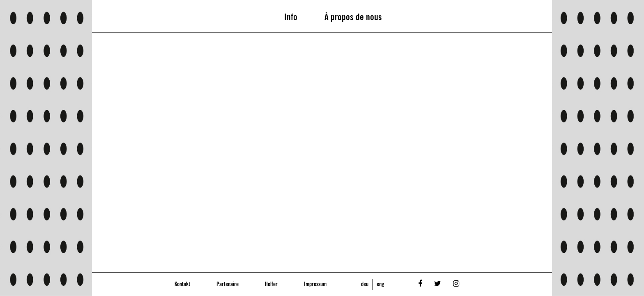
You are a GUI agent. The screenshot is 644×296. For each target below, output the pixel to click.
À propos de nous (353, 17)
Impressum (315, 284)
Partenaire (228, 284)
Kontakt (182, 284)
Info (291, 17)
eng (380, 284)
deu (365, 284)
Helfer (271, 284)
